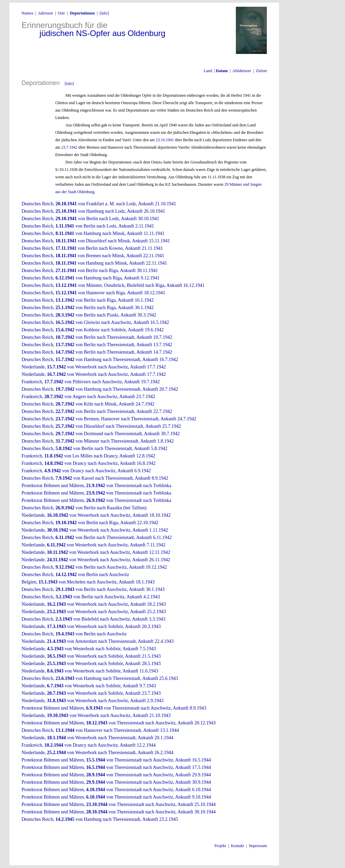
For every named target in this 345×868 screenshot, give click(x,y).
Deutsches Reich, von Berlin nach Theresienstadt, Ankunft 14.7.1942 (97, 352)
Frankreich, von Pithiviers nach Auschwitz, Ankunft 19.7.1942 (91, 382)
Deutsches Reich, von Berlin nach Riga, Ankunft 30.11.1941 (90, 271)
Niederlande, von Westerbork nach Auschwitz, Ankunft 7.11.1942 (93, 545)
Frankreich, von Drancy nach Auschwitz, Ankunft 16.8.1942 (89, 463)
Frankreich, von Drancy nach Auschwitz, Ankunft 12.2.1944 (89, 745)
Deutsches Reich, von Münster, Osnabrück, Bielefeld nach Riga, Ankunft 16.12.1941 (113, 285)
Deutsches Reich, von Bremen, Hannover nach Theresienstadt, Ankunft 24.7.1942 (109, 419)
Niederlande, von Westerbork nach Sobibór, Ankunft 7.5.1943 (89, 649)
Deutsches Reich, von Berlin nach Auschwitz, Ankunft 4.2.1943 (91, 597)
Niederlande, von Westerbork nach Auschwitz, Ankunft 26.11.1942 (96, 560)
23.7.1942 (69, 147)
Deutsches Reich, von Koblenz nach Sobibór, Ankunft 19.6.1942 (93, 330)
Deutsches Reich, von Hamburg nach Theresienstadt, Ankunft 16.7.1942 (100, 360)
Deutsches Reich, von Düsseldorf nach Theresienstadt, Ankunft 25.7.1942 (101, 426)
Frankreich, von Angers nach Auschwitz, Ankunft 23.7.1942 (88, 397)
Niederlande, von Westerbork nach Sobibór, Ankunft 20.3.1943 (91, 626)
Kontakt (238, 846)
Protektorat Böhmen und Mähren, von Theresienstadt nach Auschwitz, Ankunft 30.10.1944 (119, 812)
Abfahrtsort (242, 71)
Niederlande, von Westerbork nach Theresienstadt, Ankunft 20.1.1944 (98, 738)
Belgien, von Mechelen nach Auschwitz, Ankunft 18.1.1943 (88, 582)
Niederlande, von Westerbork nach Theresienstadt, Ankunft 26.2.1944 (98, 753)
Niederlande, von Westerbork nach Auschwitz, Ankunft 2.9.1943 (92, 701)
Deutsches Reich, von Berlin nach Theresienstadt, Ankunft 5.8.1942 (95, 448)
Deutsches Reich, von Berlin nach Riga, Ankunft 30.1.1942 (88, 308)
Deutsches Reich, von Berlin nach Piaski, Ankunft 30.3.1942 (89, 315)
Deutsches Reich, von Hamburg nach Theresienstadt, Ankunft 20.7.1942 (100, 389)
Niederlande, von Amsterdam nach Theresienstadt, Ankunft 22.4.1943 (98, 641)
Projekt (221, 846)
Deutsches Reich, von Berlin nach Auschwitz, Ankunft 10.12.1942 (94, 567)
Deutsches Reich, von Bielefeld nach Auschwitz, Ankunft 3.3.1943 (93, 619)
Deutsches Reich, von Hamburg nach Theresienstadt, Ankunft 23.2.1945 (100, 819)
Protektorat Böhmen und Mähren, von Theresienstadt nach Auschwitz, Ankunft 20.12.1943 (119, 723)
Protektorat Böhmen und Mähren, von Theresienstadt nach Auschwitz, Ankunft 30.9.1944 (116, 782)
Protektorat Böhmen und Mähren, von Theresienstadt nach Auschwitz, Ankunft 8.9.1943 (114, 708)
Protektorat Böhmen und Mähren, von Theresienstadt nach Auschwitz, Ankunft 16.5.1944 (116, 760)
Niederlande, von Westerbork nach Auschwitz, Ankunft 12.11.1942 (96, 552)
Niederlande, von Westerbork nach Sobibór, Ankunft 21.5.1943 (91, 656)
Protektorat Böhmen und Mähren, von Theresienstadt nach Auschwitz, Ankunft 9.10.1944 (116, 797)
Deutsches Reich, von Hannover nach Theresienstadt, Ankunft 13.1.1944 (100, 730)
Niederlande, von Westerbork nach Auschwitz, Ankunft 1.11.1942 (95, 530)
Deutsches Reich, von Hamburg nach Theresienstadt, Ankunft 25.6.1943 (100, 678)
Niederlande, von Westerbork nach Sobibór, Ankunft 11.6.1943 (90, 671)
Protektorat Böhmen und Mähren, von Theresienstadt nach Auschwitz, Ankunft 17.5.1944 (116, 767)
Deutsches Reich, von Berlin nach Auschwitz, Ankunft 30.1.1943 (93, 589)
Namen (27, 13)
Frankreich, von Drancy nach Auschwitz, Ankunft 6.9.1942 (86, 471)
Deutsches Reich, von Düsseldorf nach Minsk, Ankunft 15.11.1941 (96, 241)
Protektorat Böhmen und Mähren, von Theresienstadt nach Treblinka (96, 486)
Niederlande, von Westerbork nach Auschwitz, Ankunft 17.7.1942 (94, 367)
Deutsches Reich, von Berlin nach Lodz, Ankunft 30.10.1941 (90, 219)
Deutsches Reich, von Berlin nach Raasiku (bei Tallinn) (84, 508)
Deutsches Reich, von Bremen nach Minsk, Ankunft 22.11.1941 (93, 256)
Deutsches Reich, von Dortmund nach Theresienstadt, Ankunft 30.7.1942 (101, 434)
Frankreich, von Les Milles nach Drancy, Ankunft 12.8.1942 (88, 456)
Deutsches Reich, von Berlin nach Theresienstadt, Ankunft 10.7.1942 (97, 337)
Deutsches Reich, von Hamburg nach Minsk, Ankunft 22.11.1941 (94, 263)
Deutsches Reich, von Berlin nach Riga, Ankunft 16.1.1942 (88, 300)
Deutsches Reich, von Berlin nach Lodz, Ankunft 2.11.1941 (88, 226)
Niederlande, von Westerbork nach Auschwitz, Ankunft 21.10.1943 (96, 715)
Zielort (261, 71)
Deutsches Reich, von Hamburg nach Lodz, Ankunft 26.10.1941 (93, 211)
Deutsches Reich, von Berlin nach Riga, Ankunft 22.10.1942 (90, 523)
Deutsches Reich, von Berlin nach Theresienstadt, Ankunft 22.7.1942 (97, 411)
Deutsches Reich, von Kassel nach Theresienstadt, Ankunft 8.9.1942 (95, 478)
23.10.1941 (165, 140)
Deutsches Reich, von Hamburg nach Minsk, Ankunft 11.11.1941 (93, 233)
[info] (104, 13)
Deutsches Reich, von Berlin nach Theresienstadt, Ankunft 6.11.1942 (97, 537)
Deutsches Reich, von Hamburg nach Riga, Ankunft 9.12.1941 (91, 278)
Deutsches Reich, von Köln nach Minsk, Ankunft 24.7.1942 (88, 404)
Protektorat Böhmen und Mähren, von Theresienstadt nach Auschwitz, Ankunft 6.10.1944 (116, 790)
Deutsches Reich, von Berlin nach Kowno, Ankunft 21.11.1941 (92, 248)
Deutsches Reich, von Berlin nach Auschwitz (75, 575)
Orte (61, 13)
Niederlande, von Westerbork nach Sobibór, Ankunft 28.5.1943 (91, 664)
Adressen (45, 13)
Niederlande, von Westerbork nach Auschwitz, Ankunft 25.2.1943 (94, 612)
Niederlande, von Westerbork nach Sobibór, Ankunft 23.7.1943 (91, 693)
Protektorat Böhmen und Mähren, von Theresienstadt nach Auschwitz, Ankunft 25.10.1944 (119, 804)
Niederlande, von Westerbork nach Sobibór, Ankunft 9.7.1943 (89, 686)
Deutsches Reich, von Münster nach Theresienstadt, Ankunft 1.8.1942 (98, 441)
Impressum (258, 846)
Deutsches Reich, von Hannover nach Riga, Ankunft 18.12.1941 (93, 293)
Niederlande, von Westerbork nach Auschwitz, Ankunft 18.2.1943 (94, 604)
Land (208, 71)
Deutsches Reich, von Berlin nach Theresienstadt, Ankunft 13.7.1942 (97, 345)
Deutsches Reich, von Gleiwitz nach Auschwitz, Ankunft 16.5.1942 (95, 322)
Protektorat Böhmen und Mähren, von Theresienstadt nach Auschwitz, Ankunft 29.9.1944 (116, 775)
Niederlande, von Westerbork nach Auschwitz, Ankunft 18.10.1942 (96, 515)
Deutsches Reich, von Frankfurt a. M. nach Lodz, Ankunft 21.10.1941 (99, 204)
